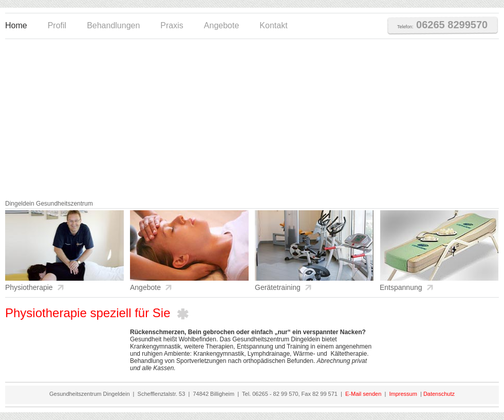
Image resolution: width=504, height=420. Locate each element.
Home (16, 25)
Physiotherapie (29, 287)
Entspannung (401, 287)
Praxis (172, 25)
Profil (57, 25)
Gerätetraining (278, 287)
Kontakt (273, 25)
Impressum (402, 394)
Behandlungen (113, 25)
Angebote (222, 25)
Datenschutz (439, 394)
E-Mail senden (363, 394)
